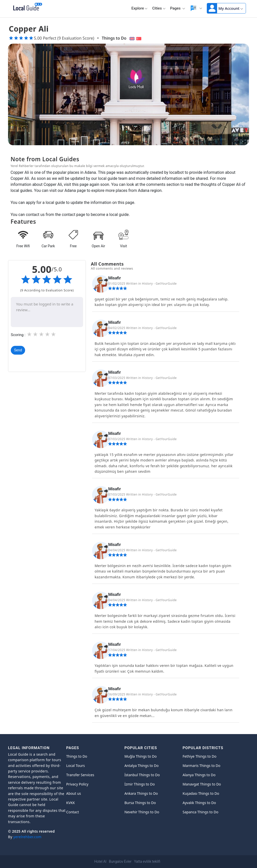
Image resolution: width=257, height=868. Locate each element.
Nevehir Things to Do (142, 812)
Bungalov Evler (120, 861)
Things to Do (114, 38)
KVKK (71, 803)
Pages (178, 8)
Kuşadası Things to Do (201, 793)
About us (74, 793)
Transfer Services (80, 775)
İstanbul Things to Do (142, 775)
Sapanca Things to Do (200, 812)
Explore (139, 8)
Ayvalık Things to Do (199, 803)
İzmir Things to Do (140, 784)
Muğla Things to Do (141, 756)
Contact (73, 812)
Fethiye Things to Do (199, 756)
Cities (159, 8)
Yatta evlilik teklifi (147, 861)
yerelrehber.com (27, 837)
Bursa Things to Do (140, 803)
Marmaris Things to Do (201, 766)
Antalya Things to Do (142, 766)
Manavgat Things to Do (202, 784)
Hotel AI (101, 861)
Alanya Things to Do (199, 775)
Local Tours (76, 766)
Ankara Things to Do (141, 793)
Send (18, 350)
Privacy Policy (77, 784)
